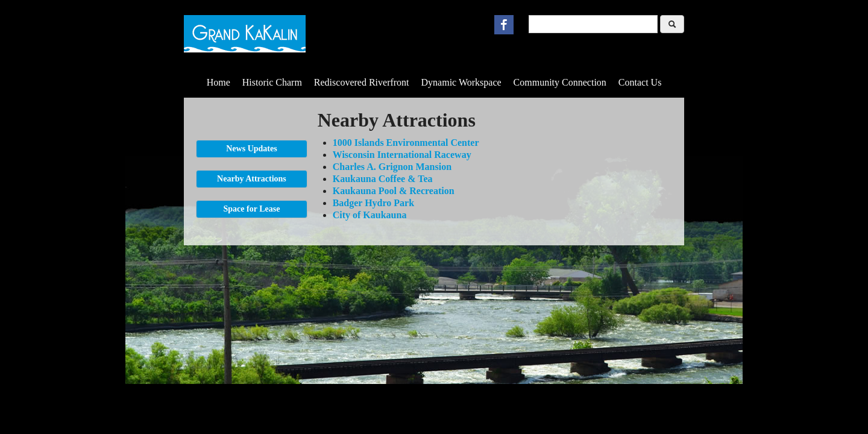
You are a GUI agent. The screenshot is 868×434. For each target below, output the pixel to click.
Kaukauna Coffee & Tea (383, 179)
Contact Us (640, 82)
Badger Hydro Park (373, 203)
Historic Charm (272, 82)
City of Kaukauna (370, 215)
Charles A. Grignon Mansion (392, 167)
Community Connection (560, 82)
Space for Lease (252, 209)
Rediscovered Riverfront (362, 82)
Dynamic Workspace (461, 82)
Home (219, 82)
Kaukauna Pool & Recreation (394, 191)
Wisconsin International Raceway (402, 155)
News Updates (251, 149)
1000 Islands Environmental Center (406, 143)
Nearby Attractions (252, 179)
